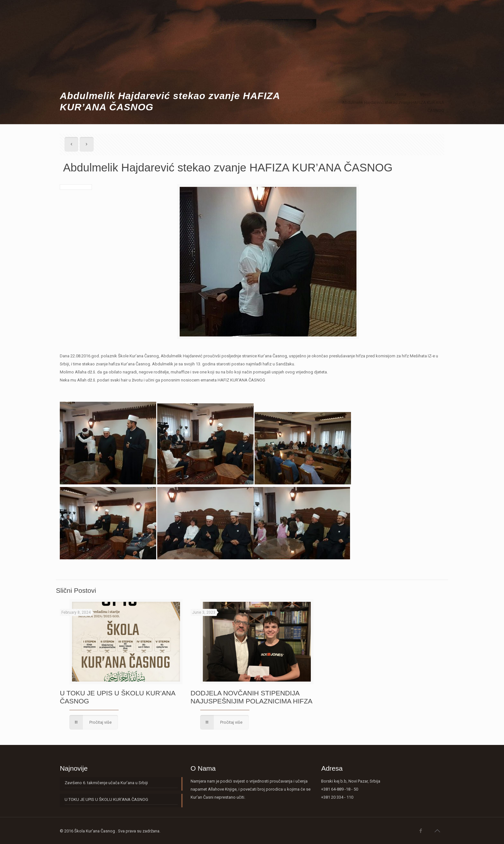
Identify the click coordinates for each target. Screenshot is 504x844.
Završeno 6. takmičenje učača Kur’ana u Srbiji (106, 783)
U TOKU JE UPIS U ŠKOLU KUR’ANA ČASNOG (106, 799)
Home (401, 94)
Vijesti (425, 94)
